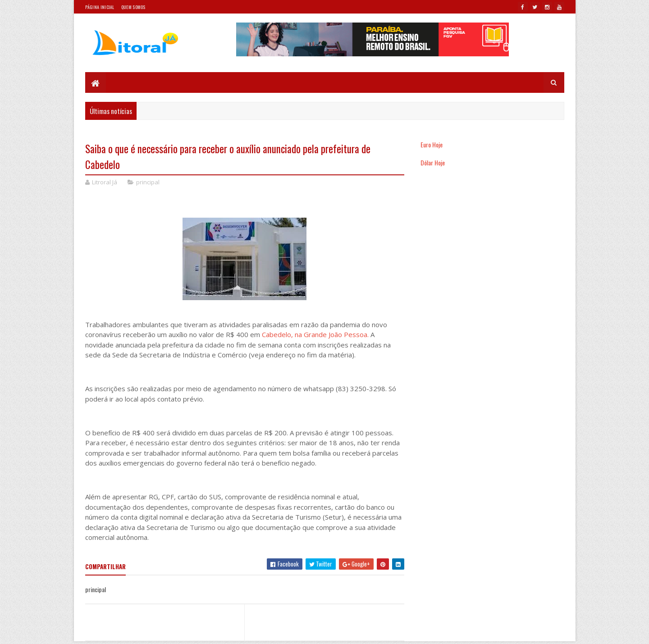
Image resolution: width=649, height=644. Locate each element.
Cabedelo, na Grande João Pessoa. (316, 334)
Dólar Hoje (433, 162)
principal (148, 182)
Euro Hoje (432, 144)
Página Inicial (100, 7)
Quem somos (133, 7)
